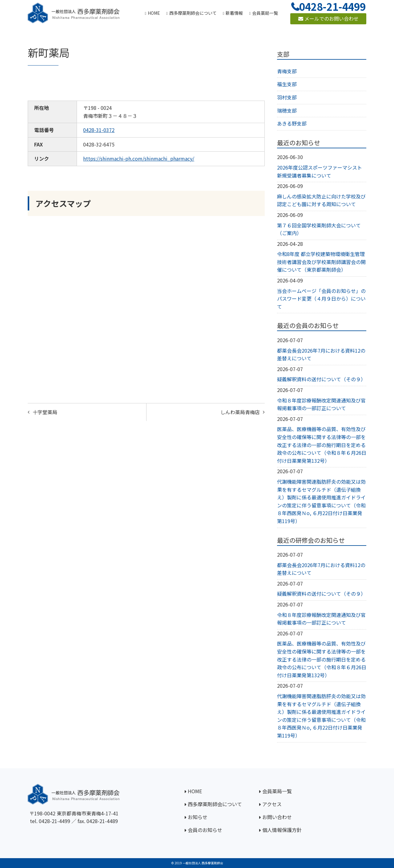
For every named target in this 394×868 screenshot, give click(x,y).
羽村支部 (287, 97)
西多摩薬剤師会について (215, 804)
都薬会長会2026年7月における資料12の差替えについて (321, 354)
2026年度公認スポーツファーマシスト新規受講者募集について (320, 171)
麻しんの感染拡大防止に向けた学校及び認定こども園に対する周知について (321, 200)
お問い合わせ (277, 817)
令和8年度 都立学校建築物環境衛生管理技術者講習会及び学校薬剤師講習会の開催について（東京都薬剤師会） (321, 262)
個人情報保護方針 (282, 830)
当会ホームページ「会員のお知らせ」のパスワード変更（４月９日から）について (321, 299)
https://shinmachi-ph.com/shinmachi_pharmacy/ (139, 158)
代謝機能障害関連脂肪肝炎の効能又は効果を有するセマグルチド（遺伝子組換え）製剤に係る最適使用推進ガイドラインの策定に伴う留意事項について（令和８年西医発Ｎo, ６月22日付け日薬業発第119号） (321, 501)
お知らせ (198, 817)
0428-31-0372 (99, 130)
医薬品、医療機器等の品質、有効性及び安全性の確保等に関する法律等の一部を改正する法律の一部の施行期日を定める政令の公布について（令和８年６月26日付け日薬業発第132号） (322, 445)
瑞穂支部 (287, 110)
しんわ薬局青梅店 (240, 412)
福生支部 (287, 84)
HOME (195, 791)
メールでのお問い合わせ (328, 18)
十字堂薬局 (45, 412)
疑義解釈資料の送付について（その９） (321, 379)
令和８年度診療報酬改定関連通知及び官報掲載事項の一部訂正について (321, 404)
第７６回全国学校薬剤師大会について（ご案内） (319, 229)
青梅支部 (287, 71)
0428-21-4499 (54, 821)
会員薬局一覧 (277, 791)
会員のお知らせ (205, 830)
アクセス (272, 804)
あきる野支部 (292, 123)
